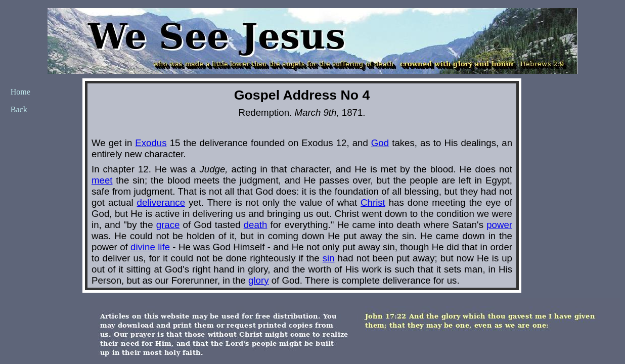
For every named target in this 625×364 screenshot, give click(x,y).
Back (19, 109)
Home (20, 92)
